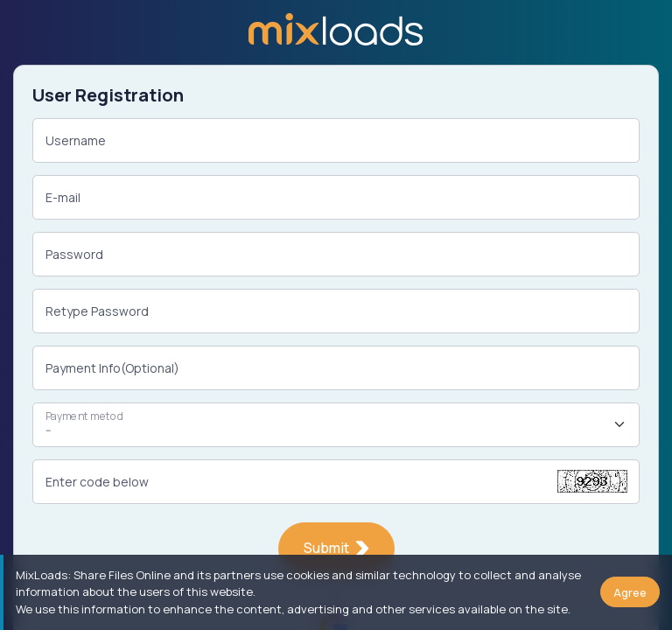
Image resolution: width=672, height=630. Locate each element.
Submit (336, 548)
